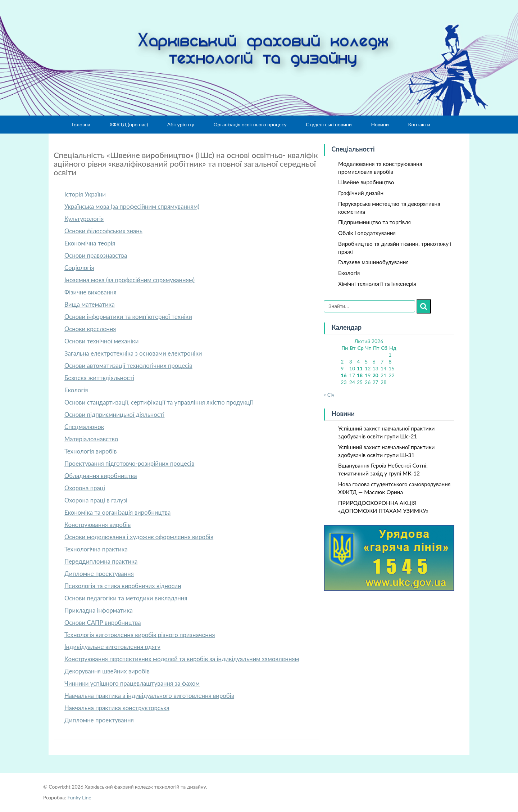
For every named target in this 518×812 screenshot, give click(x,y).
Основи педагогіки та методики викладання (126, 598)
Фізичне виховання (90, 292)
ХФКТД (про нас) (129, 124)
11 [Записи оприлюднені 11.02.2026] (360, 368)
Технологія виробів (91, 451)
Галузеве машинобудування (373, 262)
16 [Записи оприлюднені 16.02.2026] (344, 375)
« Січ (329, 395)
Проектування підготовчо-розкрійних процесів (129, 463)
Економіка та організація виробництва (117, 512)
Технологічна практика (96, 549)
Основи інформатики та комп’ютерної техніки (128, 317)
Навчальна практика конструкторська (117, 708)
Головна (81, 124)
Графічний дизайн (361, 193)
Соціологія (79, 268)
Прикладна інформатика (99, 610)
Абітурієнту (181, 124)
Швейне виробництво (366, 182)
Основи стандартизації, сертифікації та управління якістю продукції (159, 402)
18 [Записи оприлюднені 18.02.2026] (360, 375)
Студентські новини (329, 124)
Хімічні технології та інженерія (377, 284)
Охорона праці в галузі (96, 500)
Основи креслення (90, 329)
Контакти (419, 124)
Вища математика (90, 304)
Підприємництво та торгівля (374, 222)
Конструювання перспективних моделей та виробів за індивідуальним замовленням (182, 659)
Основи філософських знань (103, 231)
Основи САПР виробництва (103, 622)
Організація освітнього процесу (250, 124)
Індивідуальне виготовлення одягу (112, 647)
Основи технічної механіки (101, 341)
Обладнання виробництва (101, 476)
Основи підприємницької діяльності (114, 414)
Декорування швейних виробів (107, 671)
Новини (380, 124)
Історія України (85, 194)
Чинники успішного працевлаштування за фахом (132, 683)
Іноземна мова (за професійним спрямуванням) (129, 280)
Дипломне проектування (99, 574)
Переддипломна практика (101, 561)
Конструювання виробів (97, 525)
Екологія (76, 390)
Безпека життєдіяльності (99, 378)
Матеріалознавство (91, 439)
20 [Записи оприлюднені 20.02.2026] (375, 375)
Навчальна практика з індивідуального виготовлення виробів (149, 696)
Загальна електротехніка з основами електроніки (133, 353)
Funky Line (79, 797)
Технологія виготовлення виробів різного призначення (140, 635)
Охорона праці (85, 488)
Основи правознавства (96, 255)
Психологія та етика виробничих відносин (123, 586)
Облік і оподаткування (367, 233)
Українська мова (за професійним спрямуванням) (132, 206)
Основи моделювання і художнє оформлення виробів (139, 537)
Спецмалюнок (84, 427)
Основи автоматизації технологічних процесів (128, 366)
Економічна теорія (90, 243)
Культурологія (84, 219)
